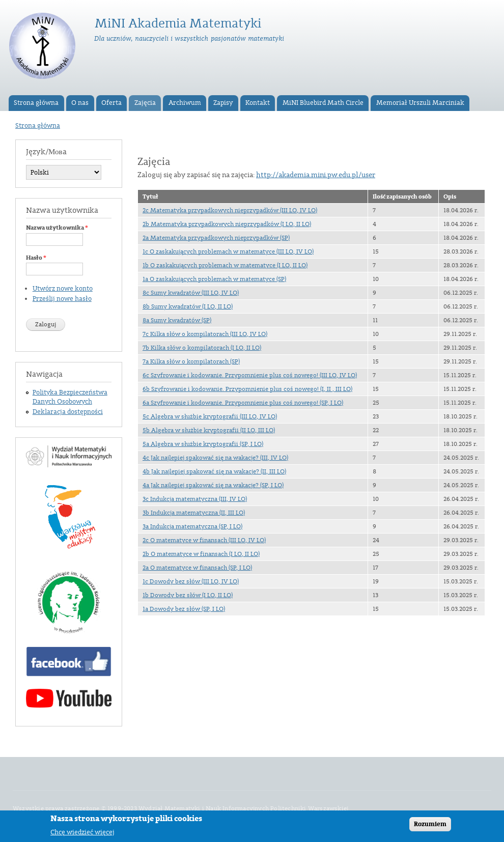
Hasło (36, 258)
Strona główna (36, 103)
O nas (80, 103)
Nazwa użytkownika (57, 228)
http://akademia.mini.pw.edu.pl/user (316, 175)
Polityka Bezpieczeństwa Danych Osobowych (70, 397)
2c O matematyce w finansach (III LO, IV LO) (204, 540)
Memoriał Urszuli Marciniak (420, 103)
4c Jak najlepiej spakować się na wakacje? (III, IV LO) (215, 458)
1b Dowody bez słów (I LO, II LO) (188, 595)
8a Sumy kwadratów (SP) (177, 320)
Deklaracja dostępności (68, 412)
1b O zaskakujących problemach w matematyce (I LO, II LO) (225, 265)
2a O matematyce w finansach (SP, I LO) (197, 568)
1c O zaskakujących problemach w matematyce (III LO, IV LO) (228, 251)
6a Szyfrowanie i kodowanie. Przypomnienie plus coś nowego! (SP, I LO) (243, 403)
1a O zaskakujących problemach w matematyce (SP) (214, 279)
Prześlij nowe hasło (62, 299)
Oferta (111, 103)
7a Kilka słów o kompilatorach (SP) (191, 361)
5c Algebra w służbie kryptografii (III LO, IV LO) (210, 416)
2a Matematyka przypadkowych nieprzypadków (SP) (216, 238)
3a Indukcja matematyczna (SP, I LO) (192, 526)
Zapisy (223, 103)
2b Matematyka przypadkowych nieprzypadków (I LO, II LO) (227, 224)
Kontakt (258, 103)
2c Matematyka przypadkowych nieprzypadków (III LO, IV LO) (230, 210)
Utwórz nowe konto (63, 289)
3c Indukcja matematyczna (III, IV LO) (195, 499)
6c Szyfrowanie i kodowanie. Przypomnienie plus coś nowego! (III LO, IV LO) (250, 375)
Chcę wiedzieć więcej (82, 835)
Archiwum (185, 103)
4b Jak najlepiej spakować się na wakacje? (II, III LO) (214, 471)
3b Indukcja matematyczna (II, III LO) (194, 513)
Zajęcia (145, 103)
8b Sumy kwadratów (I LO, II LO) (188, 306)
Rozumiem (430, 827)
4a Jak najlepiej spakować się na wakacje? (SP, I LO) (213, 485)
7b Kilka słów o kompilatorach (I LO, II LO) (202, 348)
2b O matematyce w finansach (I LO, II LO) (201, 554)
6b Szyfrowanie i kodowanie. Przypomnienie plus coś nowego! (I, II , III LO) (247, 389)
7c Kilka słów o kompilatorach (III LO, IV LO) (205, 334)
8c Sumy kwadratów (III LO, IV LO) (191, 293)
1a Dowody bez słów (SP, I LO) (184, 609)
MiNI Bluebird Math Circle (323, 103)
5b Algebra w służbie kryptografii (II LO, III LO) (209, 430)
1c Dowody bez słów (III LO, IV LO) (191, 581)
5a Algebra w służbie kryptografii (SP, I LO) (203, 444)
